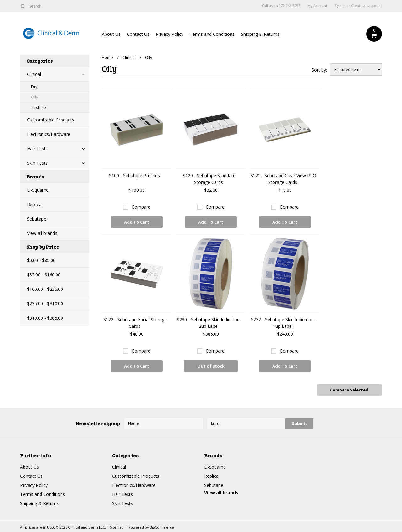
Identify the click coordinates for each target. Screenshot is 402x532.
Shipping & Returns (260, 34)
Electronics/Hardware (49, 134)
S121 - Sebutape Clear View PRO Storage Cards (283, 179)
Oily (35, 97)
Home (107, 57)
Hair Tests (37, 149)
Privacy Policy (170, 34)
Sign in (340, 6)
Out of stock (211, 366)
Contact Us (138, 34)
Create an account (367, 6)
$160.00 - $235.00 (45, 289)
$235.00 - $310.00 (45, 303)
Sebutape (37, 219)
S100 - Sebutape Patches (135, 176)
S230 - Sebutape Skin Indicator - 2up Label (209, 323)
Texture (38, 107)
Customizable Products (51, 120)
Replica (34, 204)
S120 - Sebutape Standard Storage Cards (209, 179)
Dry (34, 87)
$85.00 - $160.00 (44, 275)
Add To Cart (137, 222)
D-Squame (38, 190)
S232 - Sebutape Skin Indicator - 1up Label (283, 323)
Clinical (34, 74)
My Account (317, 6)
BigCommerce (162, 527)
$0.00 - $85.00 (41, 260)
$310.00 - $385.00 (45, 318)
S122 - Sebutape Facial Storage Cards (135, 323)
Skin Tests (37, 163)
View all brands (42, 233)
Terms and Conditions (212, 34)
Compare (141, 207)
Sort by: (319, 70)
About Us (111, 34)
